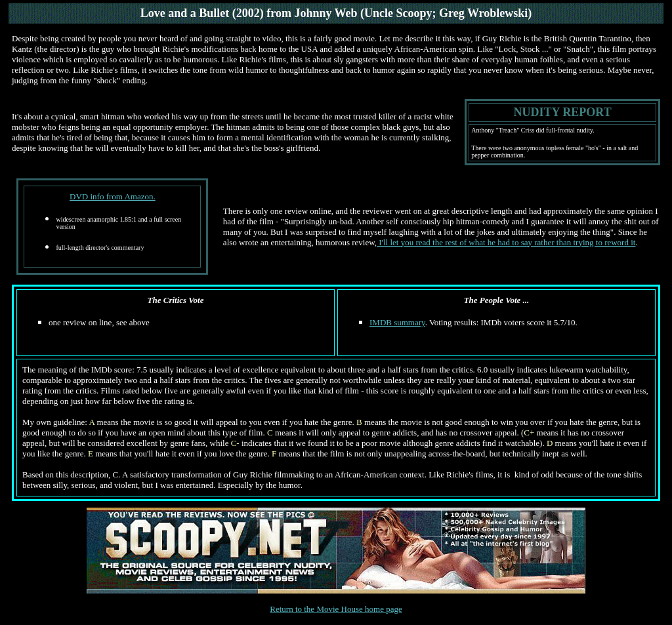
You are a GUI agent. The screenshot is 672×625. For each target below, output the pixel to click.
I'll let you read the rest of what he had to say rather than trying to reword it (506, 242)
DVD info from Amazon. (113, 196)
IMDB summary (397, 322)
